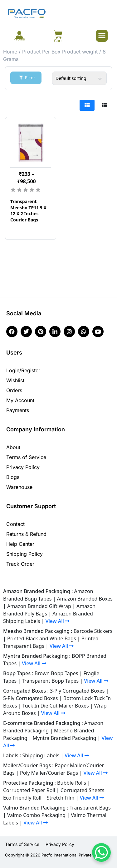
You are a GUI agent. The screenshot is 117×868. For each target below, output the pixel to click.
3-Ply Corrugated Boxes (77, 691)
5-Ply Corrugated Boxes (31, 698)
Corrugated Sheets (83, 790)
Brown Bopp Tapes (56, 673)
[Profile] (19, 35)
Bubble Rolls (72, 783)
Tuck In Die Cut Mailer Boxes (56, 706)
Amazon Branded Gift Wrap (39, 606)
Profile (19, 39)
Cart (58, 41)
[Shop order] (79, 78)
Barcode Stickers (93, 631)
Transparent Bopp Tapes (50, 681)
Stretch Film (61, 798)
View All (58, 621)
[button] (102, 36)
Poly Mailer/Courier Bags (49, 773)
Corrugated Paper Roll (29, 790)
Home (10, 52)
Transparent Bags (90, 808)
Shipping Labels (41, 755)
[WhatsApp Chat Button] (101, 852)
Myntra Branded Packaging (65, 738)
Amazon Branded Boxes (85, 599)
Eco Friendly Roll (22, 798)
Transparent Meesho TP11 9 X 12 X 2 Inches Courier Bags (28, 211)
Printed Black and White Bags (42, 638)
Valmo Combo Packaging (36, 815)
